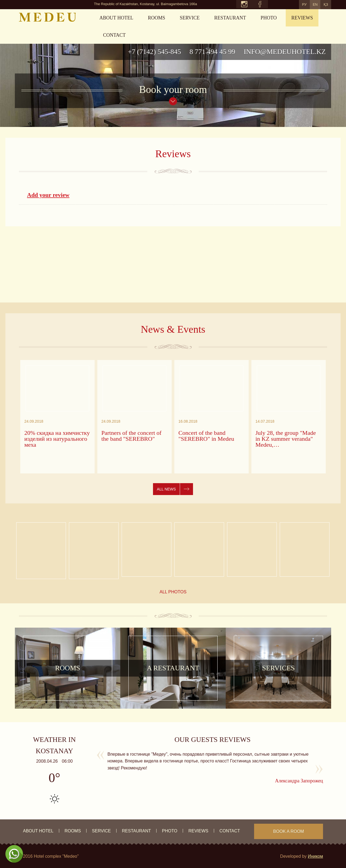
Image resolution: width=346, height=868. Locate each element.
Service (190, 18)
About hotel (116, 18)
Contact (114, 35)
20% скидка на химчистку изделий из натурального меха (57, 439)
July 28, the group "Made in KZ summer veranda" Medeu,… (286, 439)
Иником (315, 856)
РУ (294, 4)
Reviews (302, 18)
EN (309, 4)
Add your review (48, 195)
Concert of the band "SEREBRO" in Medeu (206, 436)
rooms (157, 18)
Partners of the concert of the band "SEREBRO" (131, 436)
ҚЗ (324, 4)
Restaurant (230, 18)
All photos (173, 592)
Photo (269, 18)
